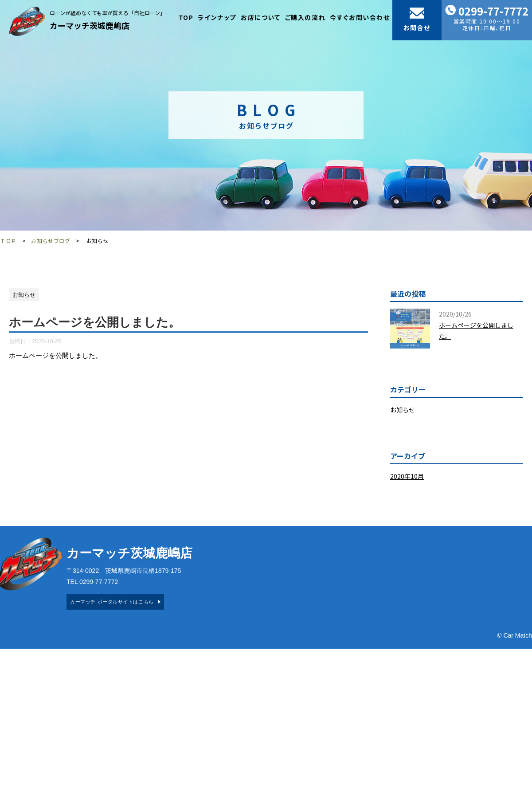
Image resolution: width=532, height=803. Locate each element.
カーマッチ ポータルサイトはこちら (112, 602)
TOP (186, 17)
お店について (261, 17)
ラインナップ (217, 17)
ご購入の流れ (305, 17)
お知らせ (403, 410)
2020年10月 (407, 476)
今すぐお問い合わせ (360, 17)
